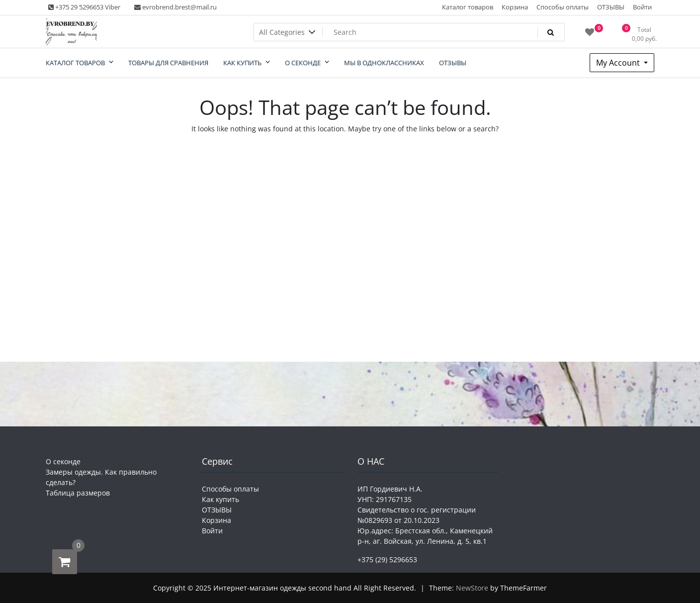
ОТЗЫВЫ (611, 7)
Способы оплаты (563, 7)
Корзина (515, 7)
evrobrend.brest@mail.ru (175, 7)
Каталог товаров (468, 7)
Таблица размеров (78, 493)
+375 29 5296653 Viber (84, 7)
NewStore (472, 588)
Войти (642, 7)
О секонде (63, 461)
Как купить (220, 499)
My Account (619, 63)
